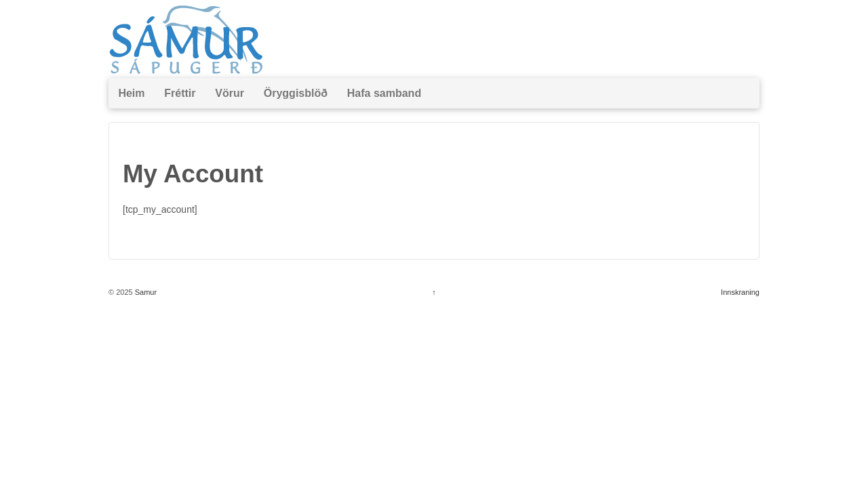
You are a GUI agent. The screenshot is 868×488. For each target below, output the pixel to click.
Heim (131, 93)
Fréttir (180, 93)
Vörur (230, 93)
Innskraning (740, 292)
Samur (145, 292)
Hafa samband (384, 93)
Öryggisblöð (296, 93)
